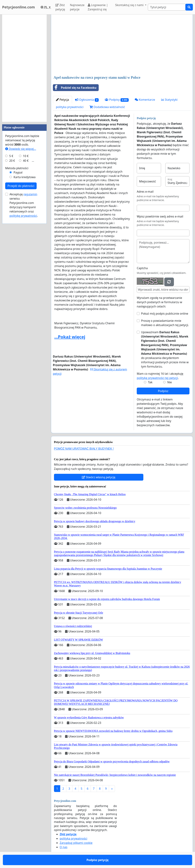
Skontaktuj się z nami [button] (130, 5)
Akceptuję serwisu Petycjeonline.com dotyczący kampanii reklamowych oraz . (24, 205)
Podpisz (163, 391)
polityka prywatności (70, 107)
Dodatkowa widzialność (107, 107)
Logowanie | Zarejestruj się (98, 7)
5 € (11, 156)
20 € (12, 161)
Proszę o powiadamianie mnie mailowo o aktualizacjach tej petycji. (165, 323)
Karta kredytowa (25, 177)
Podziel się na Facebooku (75, 88)
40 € (26, 161)
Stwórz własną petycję (99, 477)
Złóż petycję (60, 7)
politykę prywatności (23, 216)
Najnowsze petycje (77, 7)
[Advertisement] (122, 45)
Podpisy (117, 100)
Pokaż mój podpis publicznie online (165, 314)
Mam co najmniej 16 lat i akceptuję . (160, 376)
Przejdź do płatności (21, 186)
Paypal (18, 172)
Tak (150, 382)
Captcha (142, 268)
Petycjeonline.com (18, 7)
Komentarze (145, 100)
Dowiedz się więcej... (21, 149)
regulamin (30, 194)
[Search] (167, 7)
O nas (64, 847)
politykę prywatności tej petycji (157, 378)
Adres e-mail (145, 192)
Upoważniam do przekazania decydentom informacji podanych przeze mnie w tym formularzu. (165, 349)
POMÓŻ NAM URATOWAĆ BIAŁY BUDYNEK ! (84, 449)
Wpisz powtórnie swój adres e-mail (160, 216)
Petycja (63, 100)
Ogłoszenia (87, 100)
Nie (170, 382)
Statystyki (169, 100)
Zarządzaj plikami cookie (76, 843)
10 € (26, 156)
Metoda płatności (17, 168)
